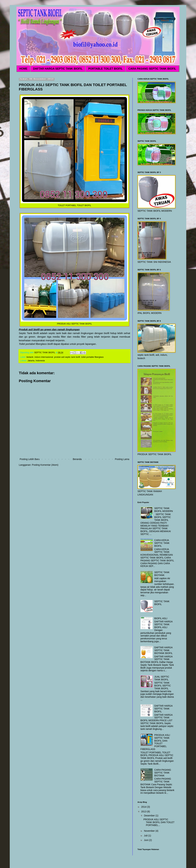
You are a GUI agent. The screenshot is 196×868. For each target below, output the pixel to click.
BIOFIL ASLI (161, 618)
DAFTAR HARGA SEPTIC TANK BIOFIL (58, 69)
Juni (146, 840)
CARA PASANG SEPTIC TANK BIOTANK (163, 773)
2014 (144, 807)
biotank (30, 357)
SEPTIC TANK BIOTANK (162, 574)
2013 (144, 812)
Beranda (77, 459)
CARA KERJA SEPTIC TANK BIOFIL (162, 543)
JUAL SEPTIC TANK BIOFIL (162, 678)
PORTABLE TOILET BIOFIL (105, 69)
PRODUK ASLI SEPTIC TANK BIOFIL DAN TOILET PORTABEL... (159, 822)
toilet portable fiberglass (92, 357)
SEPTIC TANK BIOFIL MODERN (164, 510)
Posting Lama (122, 459)
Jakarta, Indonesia (36, 361)
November (150, 831)
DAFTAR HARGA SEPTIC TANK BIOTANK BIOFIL (163, 650)
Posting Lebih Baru (30, 459)
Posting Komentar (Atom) (45, 465)
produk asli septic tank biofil (67, 357)
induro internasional (44, 357)
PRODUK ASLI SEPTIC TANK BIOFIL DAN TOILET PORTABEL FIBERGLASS (155, 742)
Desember (150, 816)
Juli (146, 836)
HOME (23, 69)
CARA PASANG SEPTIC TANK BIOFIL (152, 69)
